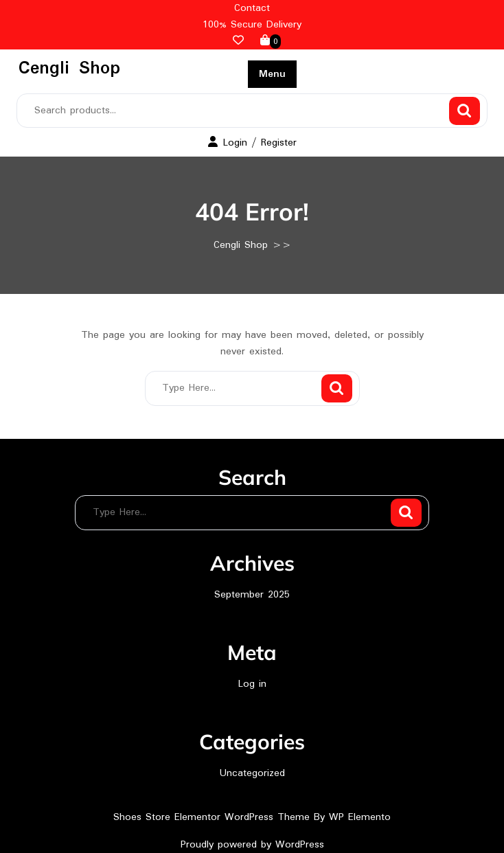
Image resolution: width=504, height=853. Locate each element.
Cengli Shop (69, 69)
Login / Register (252, 143)
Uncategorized (252, 773)
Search (465, 111)
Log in (252, 684)
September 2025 (252, 595)
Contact (252, 8)
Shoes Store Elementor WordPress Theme (214, 817)
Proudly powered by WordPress (252, 845)
